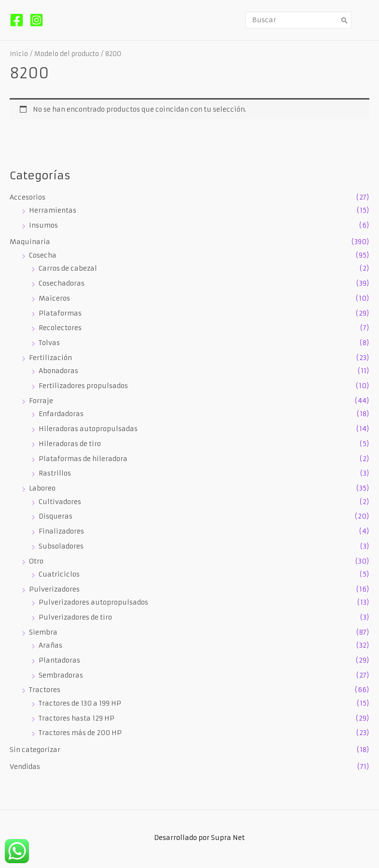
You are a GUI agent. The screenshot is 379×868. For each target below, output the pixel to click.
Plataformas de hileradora (83, 459)
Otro (36, 561)
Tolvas (49, 343)
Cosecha (43, 255)
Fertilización (50, 358)
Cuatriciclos (59, 574)
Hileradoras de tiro (70, 444)
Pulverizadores (54, 589)
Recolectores (60, 328)
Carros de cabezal (68, 268)
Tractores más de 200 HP (80, 733)
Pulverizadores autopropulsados (93, 602)
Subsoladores (61, 546)
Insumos (43, 225)
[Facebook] (17, 20)
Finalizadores (61, 531)
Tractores (45, 690)
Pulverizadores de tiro (75, 617)
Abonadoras (58, 371)
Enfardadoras (61, 414)
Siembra (43, 632)
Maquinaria (30, 242)
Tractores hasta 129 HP (77, 718)
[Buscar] (345, 20)
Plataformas (60, 313)
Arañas (50, 645)
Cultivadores (60, 502)
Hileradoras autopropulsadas (88, 429)
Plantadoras (59, 660)
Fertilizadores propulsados (83, 386)
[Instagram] (36, 20)
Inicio (19, 54)
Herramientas (53, 210)
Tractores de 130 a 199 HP (80, 703)
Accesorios (28, 197)
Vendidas (25, 767)
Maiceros (54, 298)
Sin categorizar (35, 750)
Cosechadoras (62, 283)
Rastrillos (55, 473)
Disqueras (56, 516)
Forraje (41, 401)
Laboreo (42, 488)
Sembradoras (61, 675)
